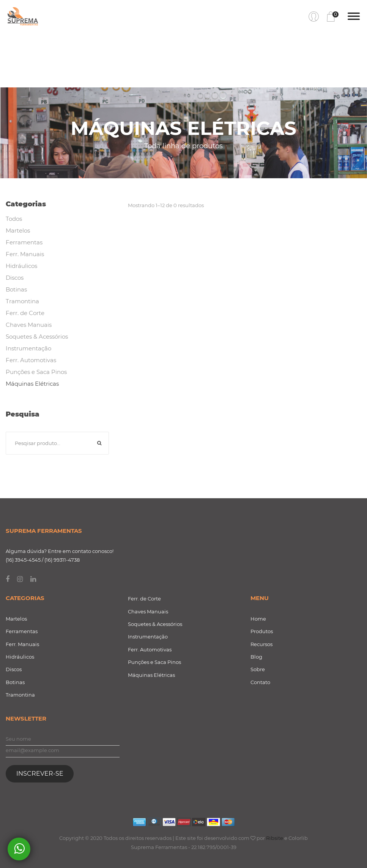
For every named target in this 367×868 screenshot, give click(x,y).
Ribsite (275, 838)
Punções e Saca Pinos (36, 372)
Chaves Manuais (29, 325)
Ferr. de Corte (25, 313)
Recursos (261, 644)
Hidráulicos (21, 266)
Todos (14, 219)
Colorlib (298, 838)
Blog (256, 657)
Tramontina (22, 301)
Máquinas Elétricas (32, 384)
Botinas (16, 289)
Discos (15, 278)
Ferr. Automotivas (31, 360)
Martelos (18, 230)
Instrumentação (28, 348)
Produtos (262, 631)
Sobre (258, 669)
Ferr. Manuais (25, 254)
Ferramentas (24, 242)
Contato (260, 682)
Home (258, 619)
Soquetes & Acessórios (37, 337)
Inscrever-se (40, 774)
